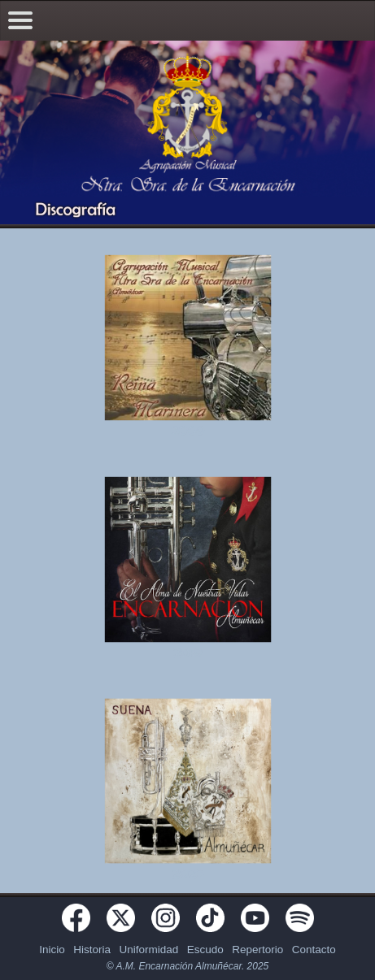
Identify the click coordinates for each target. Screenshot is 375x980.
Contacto (314, 950)
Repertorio (257, 950)
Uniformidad (148, 950)
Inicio (52, 950)
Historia (92, 950)
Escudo (205, 950)
